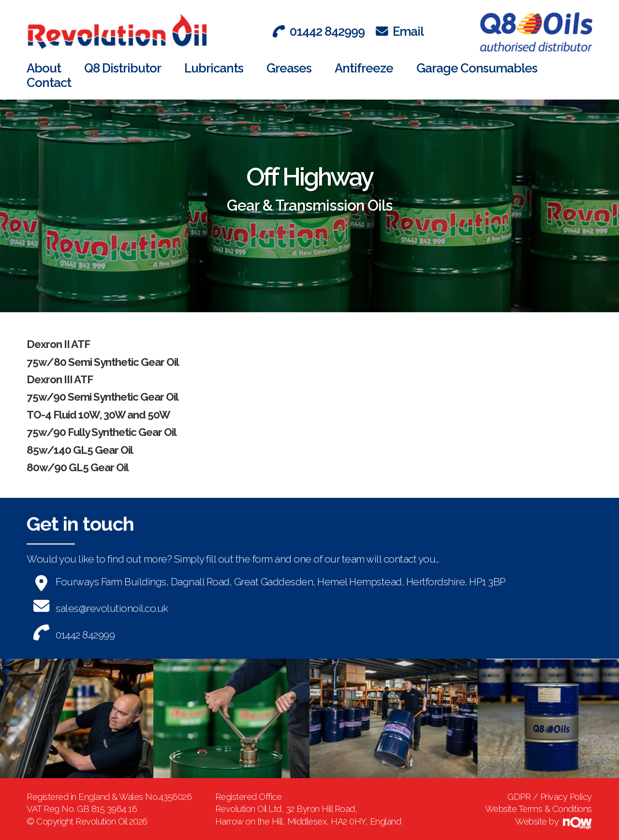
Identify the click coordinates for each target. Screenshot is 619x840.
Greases (289, 68)
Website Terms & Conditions (538, 809)
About (44, 68)
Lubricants (214, 68)
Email (400, 31)
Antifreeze (364, 68)
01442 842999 (319, 31)
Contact (49, 83)
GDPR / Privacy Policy (550, 797)
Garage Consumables (477, 68)
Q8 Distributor (123, 68)
